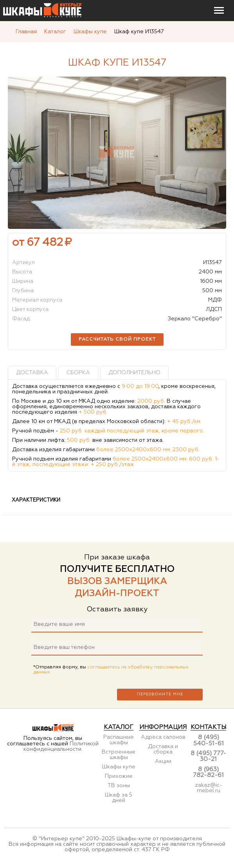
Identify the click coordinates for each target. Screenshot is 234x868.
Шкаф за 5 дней (119, 798)
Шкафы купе (119, 767)
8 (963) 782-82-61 (208, 772)
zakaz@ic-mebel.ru (209, 788)
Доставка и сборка (163, 749)
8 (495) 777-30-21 (208, 756)
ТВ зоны (119, 786)
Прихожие (119, 776)
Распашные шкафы (119, 740)
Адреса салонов (163, 737)
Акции (163, 761)
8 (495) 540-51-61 (209, 740)
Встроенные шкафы (119, 755)
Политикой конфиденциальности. (61, 747)
